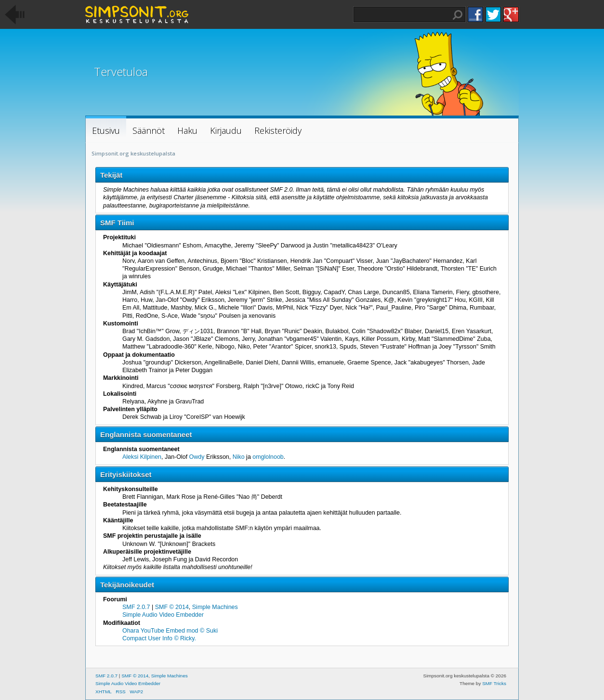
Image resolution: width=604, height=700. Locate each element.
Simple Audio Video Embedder (163, 615)
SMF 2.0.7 (136, 607)
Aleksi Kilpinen (142, 457)
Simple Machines (215, 607)
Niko (239, 457)
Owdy (197, 457)
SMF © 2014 (172, 607)
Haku (458, 15)
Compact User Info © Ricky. (159, 638)
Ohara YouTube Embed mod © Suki (170, 631)
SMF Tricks (494, 683)
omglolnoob (268, 457)
